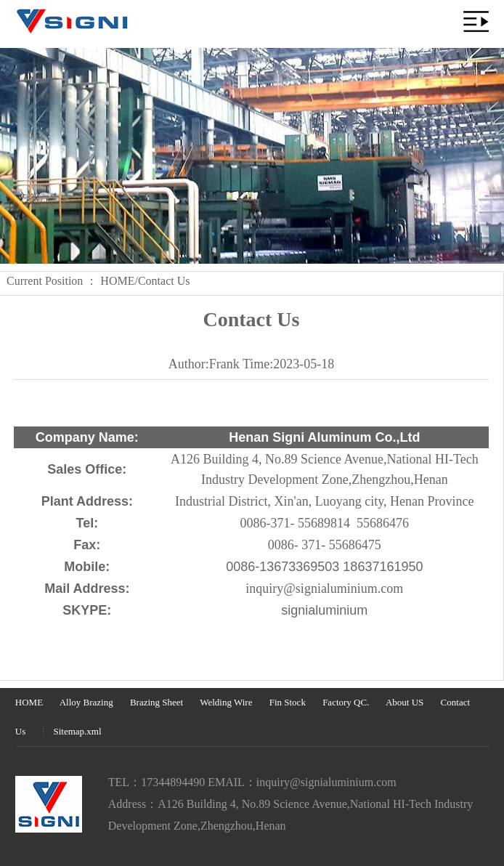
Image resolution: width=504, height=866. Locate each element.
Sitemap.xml (78, 731)
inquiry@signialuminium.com (326, 782)
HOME (117, 281)
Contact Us (164, 281)
